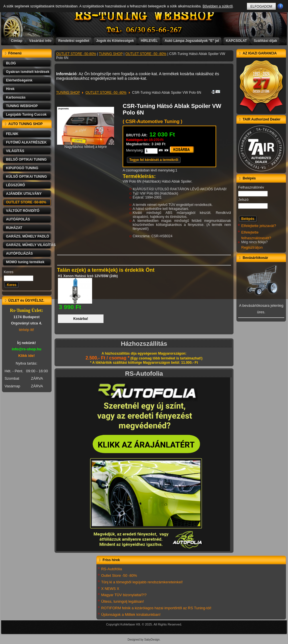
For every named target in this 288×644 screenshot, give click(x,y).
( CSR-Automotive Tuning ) (152, 121)
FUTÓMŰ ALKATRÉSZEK (26, 142)
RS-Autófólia (112, 569)
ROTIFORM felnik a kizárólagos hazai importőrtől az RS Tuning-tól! (156, 608)
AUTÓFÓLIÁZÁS (19, 253)
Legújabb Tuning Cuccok (26, 115)
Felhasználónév (251, 187)
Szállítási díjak (265, 41)
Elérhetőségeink (19, 80)
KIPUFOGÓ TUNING (22, 168)
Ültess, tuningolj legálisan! (123, 601)
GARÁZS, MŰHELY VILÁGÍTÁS (29, 245)
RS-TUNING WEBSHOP (144, 16)
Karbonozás (16, 97)
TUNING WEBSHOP (22, 106)
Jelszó (243, 200)
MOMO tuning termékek (25, 262)
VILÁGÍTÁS (15, 151)
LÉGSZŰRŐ (16, 185)
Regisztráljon (252, 247)
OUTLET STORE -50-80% (26, 202)
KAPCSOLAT (236, 41)
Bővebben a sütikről (217, 6)
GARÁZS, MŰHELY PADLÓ (28, 236)
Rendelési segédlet (74, 41)
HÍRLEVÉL (149, 41)
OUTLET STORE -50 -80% (146, 54)
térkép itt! (26, 330)
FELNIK (12, 134)
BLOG (11, 63)
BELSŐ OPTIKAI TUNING (26, 160)
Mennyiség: (135, 150)
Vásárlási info (40, 41)
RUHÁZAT (14, 228)
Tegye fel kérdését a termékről (154, 160)
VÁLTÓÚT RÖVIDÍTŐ (23, 211)
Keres (9, 272)
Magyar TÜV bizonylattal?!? (124, 595)
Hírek (10, 89)
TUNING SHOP (111, 54)
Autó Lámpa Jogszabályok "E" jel (192, 41)
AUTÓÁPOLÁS (18, 219)
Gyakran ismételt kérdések (28, 72)
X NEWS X (110, 589)
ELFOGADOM (261, 7)
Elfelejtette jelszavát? (259, 226)
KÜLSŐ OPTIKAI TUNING (26, 177)
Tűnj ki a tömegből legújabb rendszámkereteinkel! (142, 582)
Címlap (17, 41)
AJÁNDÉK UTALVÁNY (24, 194)
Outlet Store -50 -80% (119, 575)
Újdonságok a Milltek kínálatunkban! (131, 615)
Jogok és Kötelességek (115, 41)
